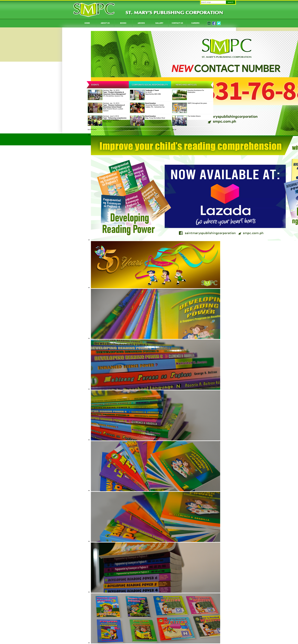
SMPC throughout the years (197, 103)
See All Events (92, 130)
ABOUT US (105, 23)
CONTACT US (177, 23)
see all (174, 130)
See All (132, 130)
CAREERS (195, 23)
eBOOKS (141, 23)
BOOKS (123, 23)
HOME (87, 23)
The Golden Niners (194, 116)
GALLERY (159, 23)
